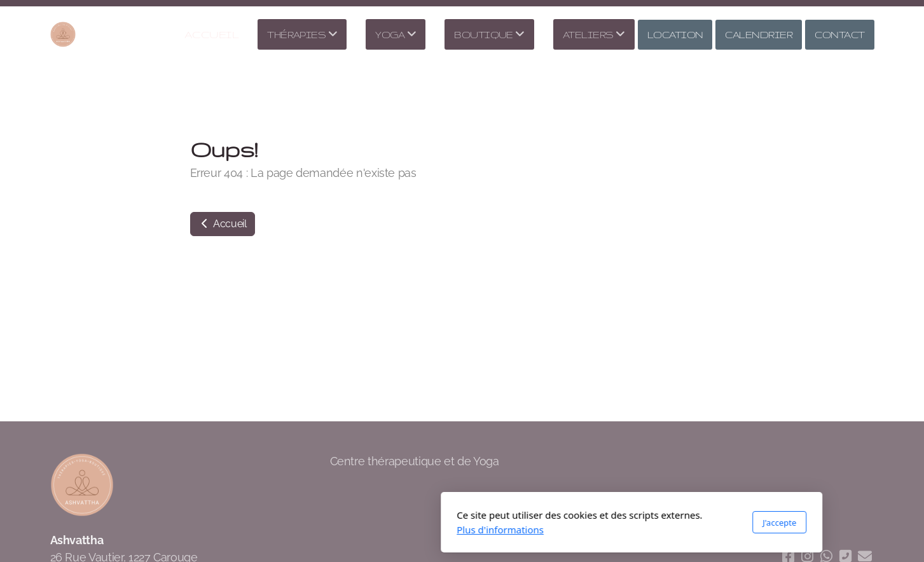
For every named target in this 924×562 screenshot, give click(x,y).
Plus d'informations (331, 530)
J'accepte (610, 523)
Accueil (223, 224)
